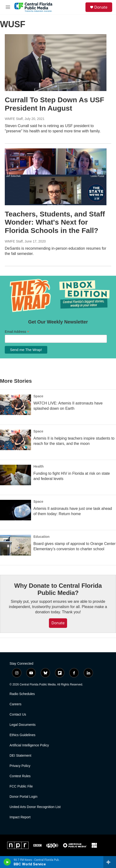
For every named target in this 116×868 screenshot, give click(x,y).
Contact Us (18, 714)
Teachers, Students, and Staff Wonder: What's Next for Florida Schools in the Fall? (55, 222)
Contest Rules (20, 776)
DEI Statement (20, 756)
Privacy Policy (20, 766)
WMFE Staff (14, 119)
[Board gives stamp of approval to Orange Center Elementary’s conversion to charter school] (16, 545)
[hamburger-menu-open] (8, 7)
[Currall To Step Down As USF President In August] (56, 62)
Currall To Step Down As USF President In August (55, 104)
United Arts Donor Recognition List (35, 807)
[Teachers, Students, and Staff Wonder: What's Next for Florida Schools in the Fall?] (56, 177)
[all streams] (110, 862)
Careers (16, 704)
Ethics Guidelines (22, 735)
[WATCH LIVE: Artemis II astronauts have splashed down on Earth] (16, 405)
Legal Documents (23, 725)
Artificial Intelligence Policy (29, 745)
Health (39, 466)
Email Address (17, 332)
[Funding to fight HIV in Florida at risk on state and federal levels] (16, 475)
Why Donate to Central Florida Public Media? (58, 589)
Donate (101, 7)
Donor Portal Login (24, 797)
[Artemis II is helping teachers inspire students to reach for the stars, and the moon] (16, 440)
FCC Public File (21, 786)
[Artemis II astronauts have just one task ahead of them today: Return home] (16, 510)
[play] (7, 862)
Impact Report (20, 817)
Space (38, 396)
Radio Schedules (22, 694)
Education (42, 537)
